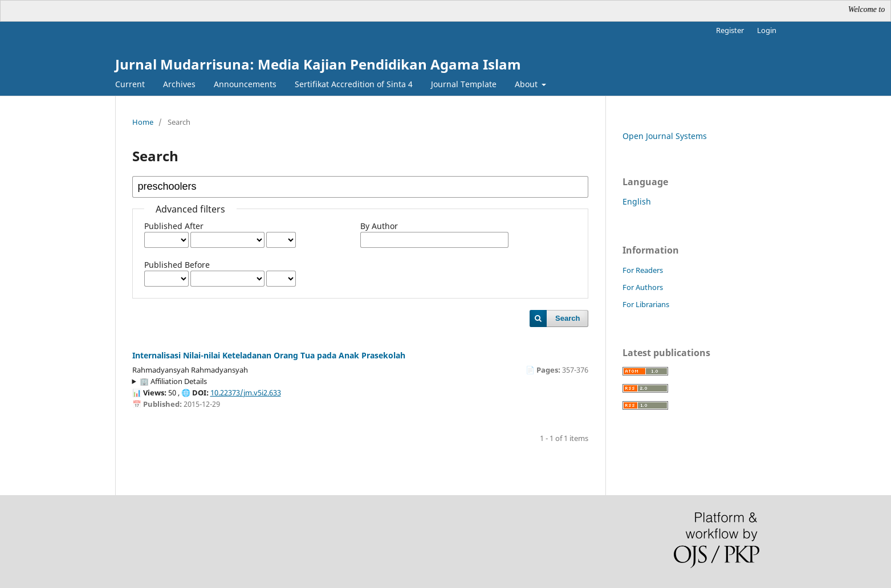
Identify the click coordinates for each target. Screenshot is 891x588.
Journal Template (464, 84)
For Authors (643, 287)
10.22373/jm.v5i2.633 (246, 393)
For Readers (643, 270)
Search (567, 318)
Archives (179, 84)
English (637, 201)
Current (130, 84)
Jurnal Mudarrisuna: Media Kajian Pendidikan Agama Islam (318, 64)
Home (143, 122)
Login (767, 30)
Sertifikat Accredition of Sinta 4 (354, 84)
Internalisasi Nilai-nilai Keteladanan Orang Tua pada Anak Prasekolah (269, 355)
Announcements (245, 84)
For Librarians (646, 304)
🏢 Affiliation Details (173, 381)
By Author (379, 226)
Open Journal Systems (665, 136)
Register (730, 30)
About (527, 84)
